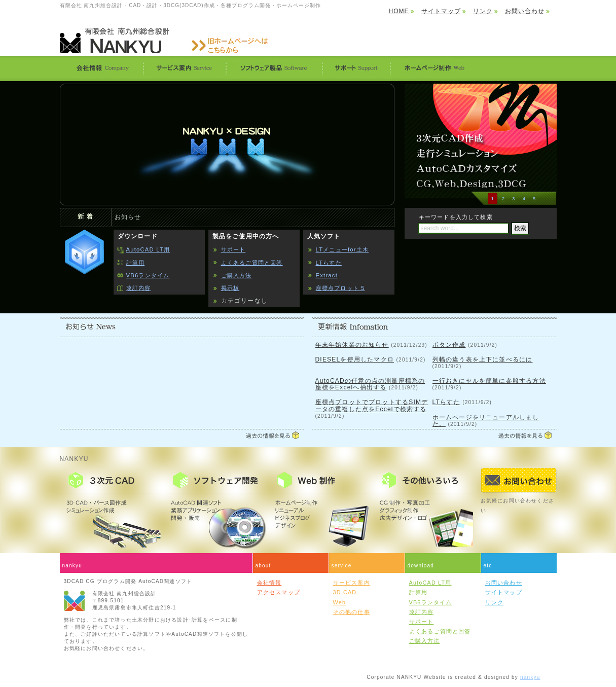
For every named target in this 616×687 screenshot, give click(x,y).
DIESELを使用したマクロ (355, 359)
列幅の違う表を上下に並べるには (483, 359)
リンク (483, 11)
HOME (399, 11)
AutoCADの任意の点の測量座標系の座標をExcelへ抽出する (370, 384)
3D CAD (345, 592)
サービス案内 (184, 68)
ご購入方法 (237, 275)
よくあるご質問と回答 (252, 263)
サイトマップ (441, 11)
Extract (327, 275)
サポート (356, 68)
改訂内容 (139, 288)
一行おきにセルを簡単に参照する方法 (489, 381)
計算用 (136, 263)
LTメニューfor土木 (342, 249)
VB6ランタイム (148, 275)
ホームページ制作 (434, 68)
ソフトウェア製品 (274, 68)
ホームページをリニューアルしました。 (486, 421)
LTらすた (329, 263)
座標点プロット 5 (340, 288)
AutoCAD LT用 (148, 249)
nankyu (530, 677)
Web (340, 602)
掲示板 (230, 288)
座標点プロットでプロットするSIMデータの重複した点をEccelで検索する (372, 405)
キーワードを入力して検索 (456, 217)
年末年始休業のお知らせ (352, 345)
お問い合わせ (525, 11)
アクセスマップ (279, 592)
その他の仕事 (352, 612)
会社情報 (101, 68)
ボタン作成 (449, 345)
